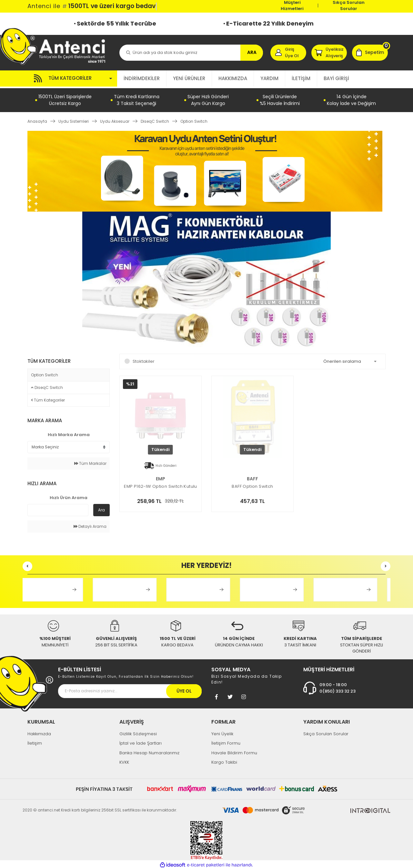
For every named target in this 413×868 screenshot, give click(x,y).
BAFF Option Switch (252, 485)
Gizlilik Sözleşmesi (138, 732)
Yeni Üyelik (222, 732)
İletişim (35, 742)
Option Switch (194, 120)
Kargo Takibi (224, 761)
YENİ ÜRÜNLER (189, 78)
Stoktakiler (144, 360)
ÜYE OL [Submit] (184, 689)
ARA (252, 52)
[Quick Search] (58, 509)
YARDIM (269, 78)
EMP (161, 477)
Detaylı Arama (90, 525)
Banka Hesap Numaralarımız (149, 751)
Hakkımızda (39, 732)
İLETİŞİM (301, 78)
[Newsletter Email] (130, 690)
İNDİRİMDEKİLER (142, 78)
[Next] (386, 565)
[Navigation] (72, 78)
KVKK (124, 761)
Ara (101, 509)
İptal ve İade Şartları (141, 742)
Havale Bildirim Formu (234, 751)
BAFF (252, 477)
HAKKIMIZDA (233, 78)
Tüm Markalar (90, 462)
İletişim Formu (226, 742)
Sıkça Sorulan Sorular (349, 5)
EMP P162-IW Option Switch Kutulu (160, 485)
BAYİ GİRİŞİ (336, 78)
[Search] (191, 53)
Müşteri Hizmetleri (292, 5)
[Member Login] (288, 53)
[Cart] (370, 53)
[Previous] (27, 565)
